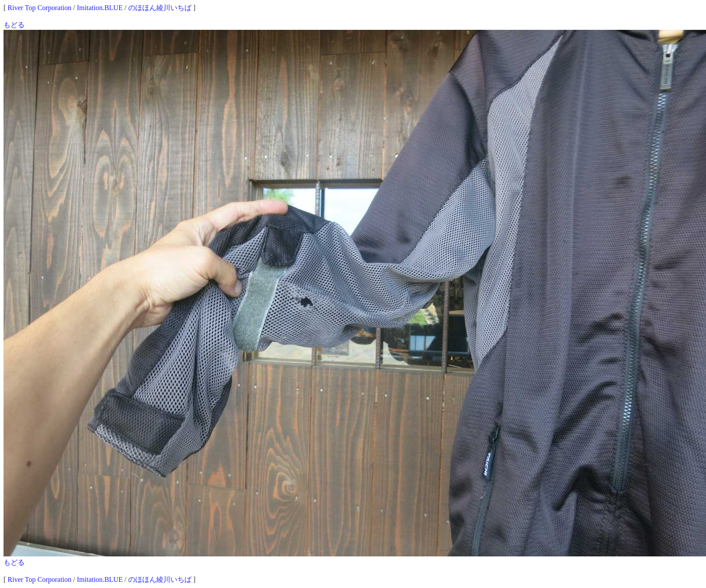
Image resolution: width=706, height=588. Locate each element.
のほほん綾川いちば (160, 8)
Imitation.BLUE (100, 8)
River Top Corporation (39, 8)
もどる (14, 25)
